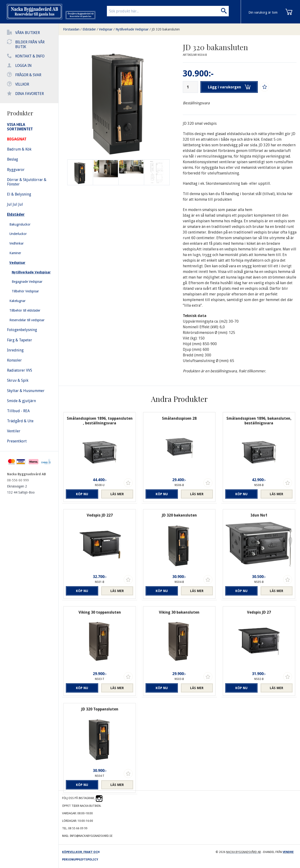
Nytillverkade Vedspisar (132, 29)
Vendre (288, 852)
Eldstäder (89, 29)
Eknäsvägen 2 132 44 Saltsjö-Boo (21, 489)
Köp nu (82, 494)
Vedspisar (106, 29)
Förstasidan (71, 29)
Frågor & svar (28, 75)
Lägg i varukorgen (229, 87)
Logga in (23, 66)
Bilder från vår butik (30, 44)
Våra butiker (28, 33)
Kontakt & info (30, 56)
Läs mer (117, 494)
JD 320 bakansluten (166, 29)
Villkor (22, 84)
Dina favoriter (30, 94)
